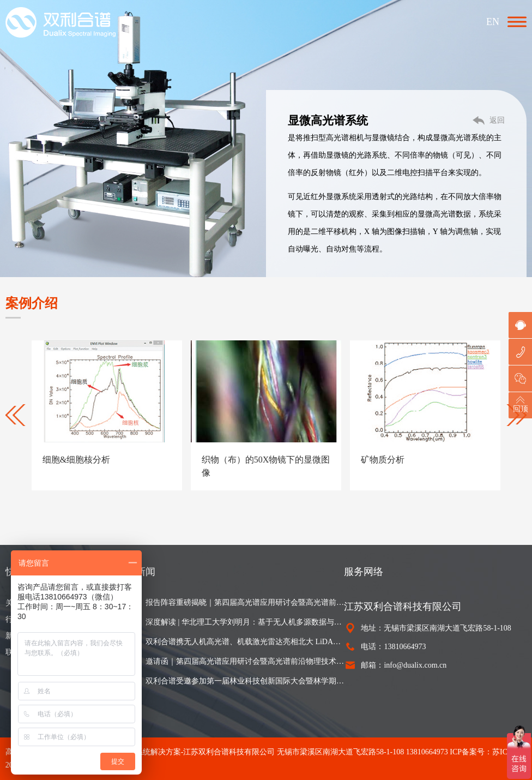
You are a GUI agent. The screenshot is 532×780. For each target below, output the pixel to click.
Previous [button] (16, 415)
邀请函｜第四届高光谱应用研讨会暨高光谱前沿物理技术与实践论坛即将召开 (245, 661)
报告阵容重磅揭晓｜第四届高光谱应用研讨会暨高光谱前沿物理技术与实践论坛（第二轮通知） (245, 602)
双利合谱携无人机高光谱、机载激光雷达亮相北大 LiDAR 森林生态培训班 (245, 642)
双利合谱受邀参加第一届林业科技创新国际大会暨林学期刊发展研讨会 (245, 681)
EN (493, 22)
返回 (497, 120)
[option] (107, 415)
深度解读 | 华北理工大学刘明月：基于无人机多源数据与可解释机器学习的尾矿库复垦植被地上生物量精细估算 (245, 622)
